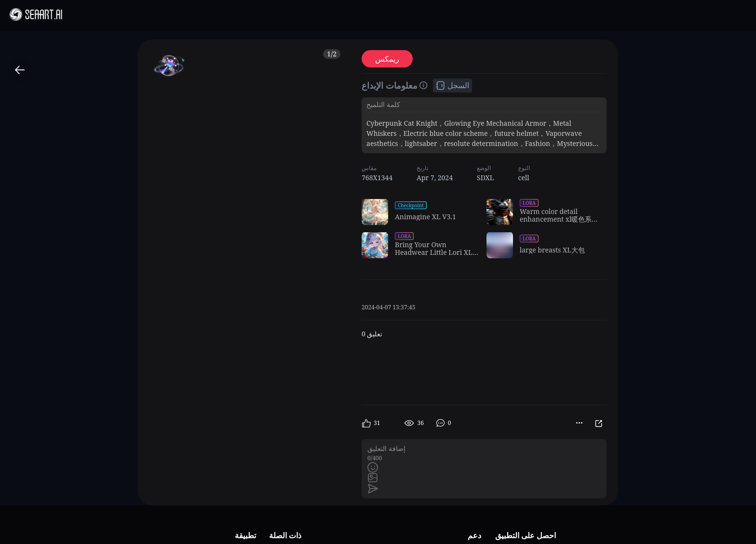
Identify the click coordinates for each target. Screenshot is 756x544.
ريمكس (387, 59)
